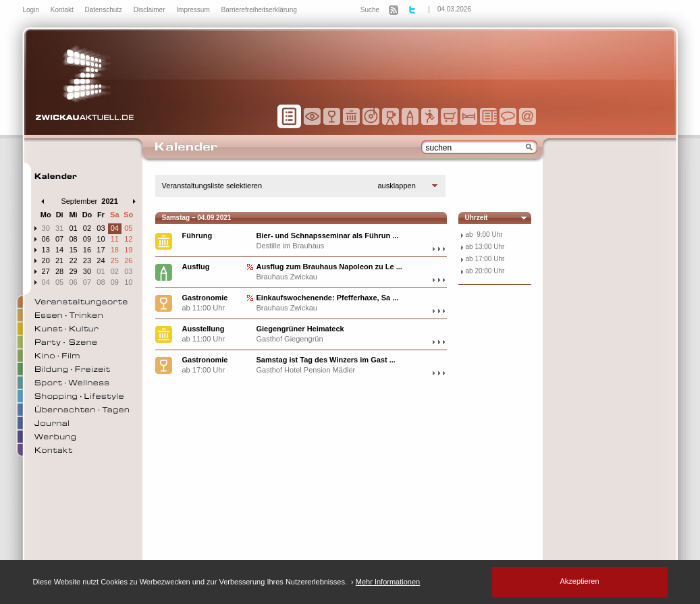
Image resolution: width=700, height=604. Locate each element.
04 (115, 228)
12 (128, 239)
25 (115, 260)
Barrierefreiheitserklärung (259, 10)
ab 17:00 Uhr (485, 259)
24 (101, 260)
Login (32, 10)
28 (59, 271)
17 (101, 250)
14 (59, 250)
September (79, 201)
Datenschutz (104, 10)
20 (46, 260)
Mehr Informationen (388, 582)
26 (128, 260)
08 (73, 239)
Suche (370, 10)
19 (128, 250)
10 (101, 239)
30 (46, 228)
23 (87, 260)
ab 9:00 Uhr (484, 235)
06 (46, 239)
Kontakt (63, 10)
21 (59, 260)
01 (73, 228)
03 (101, 228)
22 (73, 260)
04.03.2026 (454, 9)
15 (73, 250)
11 (115, 239)
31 (59, 228)
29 (73, 271)
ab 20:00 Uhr (485, 271)
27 (46, 271)
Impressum (194, 10)
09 (87, 239)
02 (87, 228)
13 (46, 250)
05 (128, 228)
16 (87, 250)
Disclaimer (150, 10)
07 (59, 239)
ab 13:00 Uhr (485, 247)
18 (115, 250)
